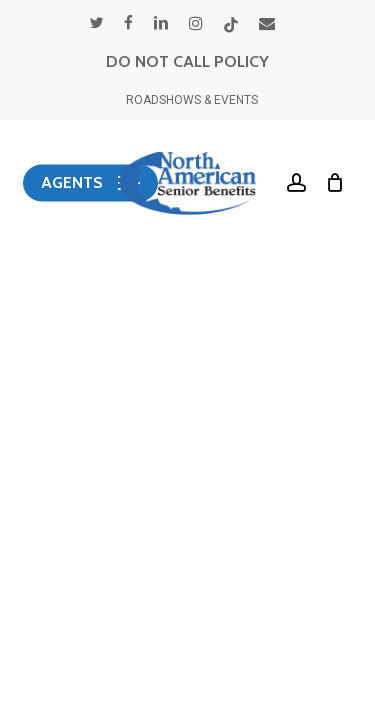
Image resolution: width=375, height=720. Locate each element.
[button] (90, 183)
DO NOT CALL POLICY (187, 61)
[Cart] (330, 183)
